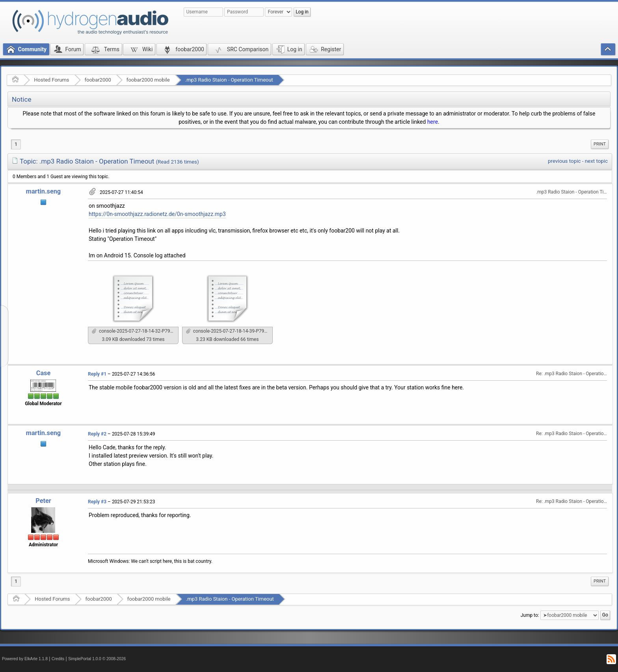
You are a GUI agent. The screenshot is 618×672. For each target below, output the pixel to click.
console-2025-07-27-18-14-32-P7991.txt (135, 331)
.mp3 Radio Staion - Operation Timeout (229, 80)
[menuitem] (600, 144)
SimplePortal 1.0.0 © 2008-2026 (97, 659)
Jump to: (530, 615)
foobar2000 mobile (148, 80)
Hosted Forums (51, 80)
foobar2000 (98, 80)
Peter (43, 501)
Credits (58, 659)
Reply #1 (97, 374)
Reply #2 (97, 434)
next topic (596, 161)
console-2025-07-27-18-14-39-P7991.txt (229, 331)
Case (44, 373)
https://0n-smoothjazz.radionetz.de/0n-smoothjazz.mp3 (157, 214)
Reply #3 (97, 502)
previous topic (564, 161)
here (433, 122)
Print (600, 144)
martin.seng (43, 191)
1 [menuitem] (16, 144)
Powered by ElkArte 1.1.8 (25, 659)
